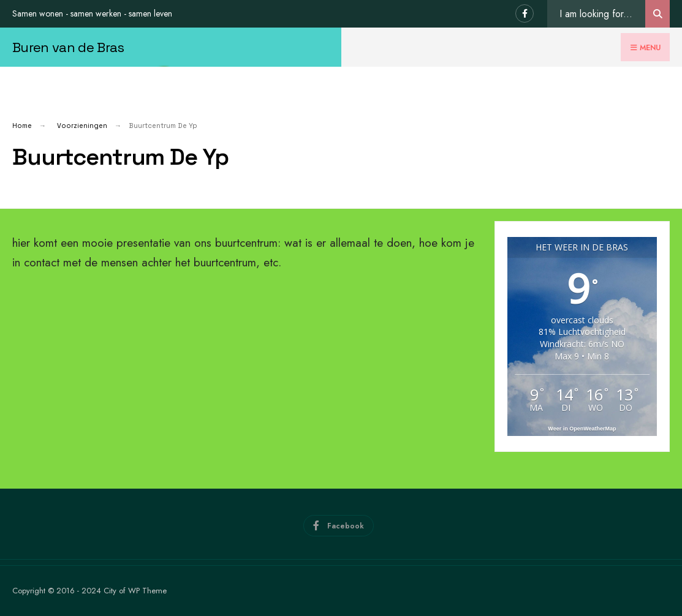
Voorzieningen (82, 126)
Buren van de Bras (68, 47)
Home (22, 126)
